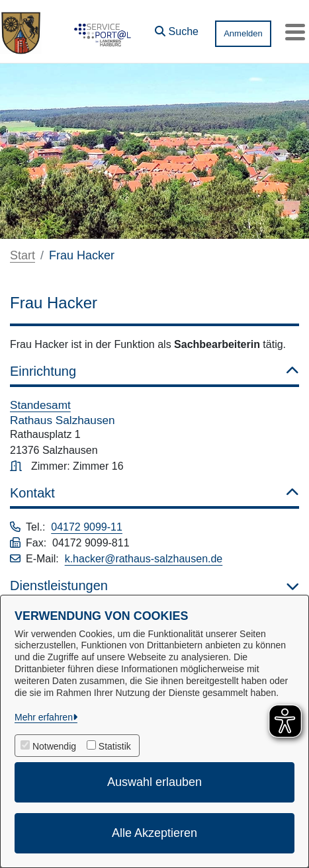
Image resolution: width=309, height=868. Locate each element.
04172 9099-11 (87, 527)
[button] (177, 28)
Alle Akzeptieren (154, 833)
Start (22, 255)
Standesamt (40, 405)
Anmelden (243, 33)
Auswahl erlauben (154, 782)
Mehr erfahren (44, 717)
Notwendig (54, 746)
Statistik (115, 746)
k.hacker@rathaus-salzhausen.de (144, 559)
